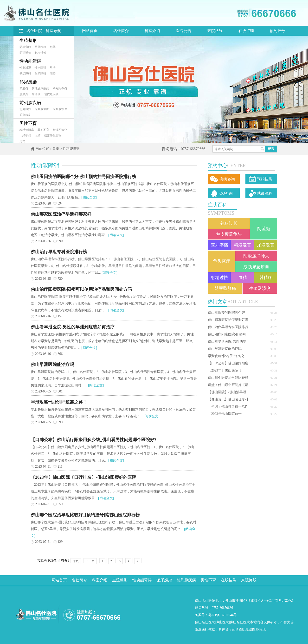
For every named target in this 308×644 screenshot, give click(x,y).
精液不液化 (60, 130)
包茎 (53, 47)
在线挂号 (229, 580)
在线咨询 (246, 31)
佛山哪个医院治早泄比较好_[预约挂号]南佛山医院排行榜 (85, 515)
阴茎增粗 (40, 47)
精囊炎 (24, 88)
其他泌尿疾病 (40, 88)
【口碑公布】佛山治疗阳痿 (228, 363)
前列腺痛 (25, 109)
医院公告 (184, 31)
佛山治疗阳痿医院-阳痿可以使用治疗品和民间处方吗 (81, 289)
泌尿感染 (28, 82)
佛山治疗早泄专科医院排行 (228, 327)
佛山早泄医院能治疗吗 (225, 349)
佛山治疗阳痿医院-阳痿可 (227, 334)
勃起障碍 (25, 73)
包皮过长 (40, 53)
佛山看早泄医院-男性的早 (227, 342)
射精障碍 (40, 73)
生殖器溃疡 (260, 288)
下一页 (90, 561)
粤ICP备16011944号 (223, 615)
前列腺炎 (25, 115)
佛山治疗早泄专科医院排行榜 (59, 252)
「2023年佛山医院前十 (225, 414)
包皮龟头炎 (51, 94)
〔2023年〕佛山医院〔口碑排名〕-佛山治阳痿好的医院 (83, 477)
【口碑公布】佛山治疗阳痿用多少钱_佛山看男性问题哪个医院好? (94, 440)
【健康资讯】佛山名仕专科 (228, 399)
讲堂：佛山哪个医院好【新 (228, 385)
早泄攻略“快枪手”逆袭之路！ (59, 402)
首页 (56, 149)
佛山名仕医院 (205, 622)
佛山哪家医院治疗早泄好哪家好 (61, 214)
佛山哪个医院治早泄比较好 (228, 378)
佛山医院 (222, 622)
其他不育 (43, 130)
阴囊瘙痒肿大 (256, 256)
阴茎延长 (25, 53)
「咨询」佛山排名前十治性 (228, 407)
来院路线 (215, 31)
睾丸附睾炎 (60, 88)
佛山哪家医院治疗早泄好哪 (228, 320)
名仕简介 (121, 31)
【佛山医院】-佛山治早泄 (227, 392)
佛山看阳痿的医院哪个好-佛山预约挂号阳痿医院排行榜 (83, 177)
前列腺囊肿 (42, 109)
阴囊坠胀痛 (225, 288)
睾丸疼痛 (219, 245)
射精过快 (219, 278)
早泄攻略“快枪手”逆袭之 (226, 356)
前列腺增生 (60, 109)
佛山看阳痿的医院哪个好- (227, 313)
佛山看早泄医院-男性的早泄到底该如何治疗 (73, 327)
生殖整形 (28, 40)
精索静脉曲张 (53, 136)
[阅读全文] (89, 197)
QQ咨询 (226, 193)
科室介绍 (152, 31)
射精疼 (266, 278)
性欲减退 (25, 68)
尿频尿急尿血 (256, 267)
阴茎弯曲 (25, 47)
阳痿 (53, 73)
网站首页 (90, 31)
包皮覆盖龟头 (229, 234)
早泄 (53, 68)
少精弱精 (25, 136)
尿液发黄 (266, 245)
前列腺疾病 (30, 103)
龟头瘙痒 (222, 261)
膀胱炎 (24, 94)
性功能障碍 (30, 61)
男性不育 (28, 123)
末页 (76, 561)
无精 (22, 141)
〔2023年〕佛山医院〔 (225, 370)
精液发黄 (243, 245)
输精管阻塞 (27, 130)
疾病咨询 (227, 179)
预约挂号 (277, 31)
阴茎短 (264, 229)
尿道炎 (36, 94)
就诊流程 (265, 193)
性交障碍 (40, 68)
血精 (38, 136)
